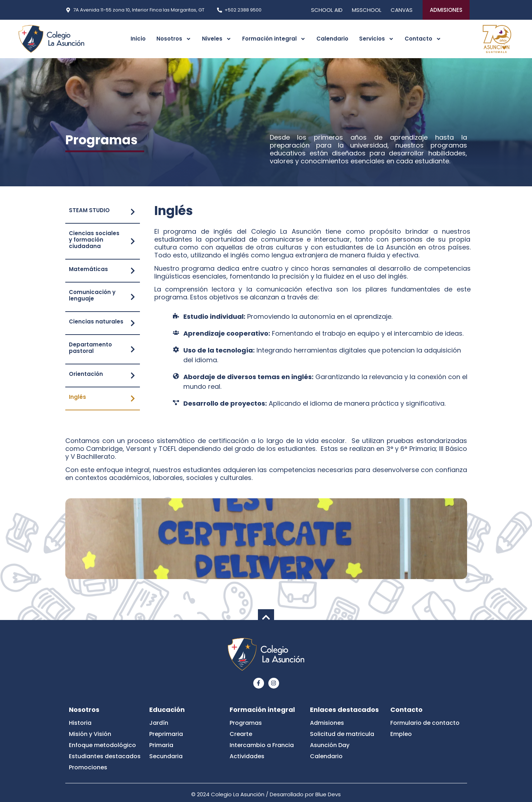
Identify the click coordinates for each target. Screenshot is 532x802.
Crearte (241, 734)
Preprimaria (166, 734)
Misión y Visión (90, 734)
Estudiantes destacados (105, 756)
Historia (80, 723)
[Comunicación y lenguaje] (133, 297)
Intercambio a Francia (262, 745)
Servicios (376, 39)
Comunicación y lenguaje (92, 295)
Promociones (88, 767)
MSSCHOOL (367, 10)
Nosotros (174, 39)
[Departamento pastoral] (133, 349)
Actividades (247, 756)
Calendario (332, 39)
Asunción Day (330, 745)
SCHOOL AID (327, 10)
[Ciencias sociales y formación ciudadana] (133, 241)
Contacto (423, 39)
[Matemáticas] (133, 271)
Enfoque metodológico (102, 745)
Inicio (138, 39)
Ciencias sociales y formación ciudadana (94, 240)
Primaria (161, 745)
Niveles (217, 39)
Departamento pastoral (90, 348)
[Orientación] (133, 376)
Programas (246, 723)
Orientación (86, 374)
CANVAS (402, 10)
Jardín (159, 723)
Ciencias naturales (96, 321)
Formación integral (274, 39)
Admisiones (327, 723)
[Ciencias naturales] (133, 323)
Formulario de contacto (425, 723)
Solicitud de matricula (342, 734)
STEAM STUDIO (89, 210)
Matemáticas (88, 269)
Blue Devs (328, 794)
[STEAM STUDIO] (133, 212)
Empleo (401, 734)
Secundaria (166, 756)
